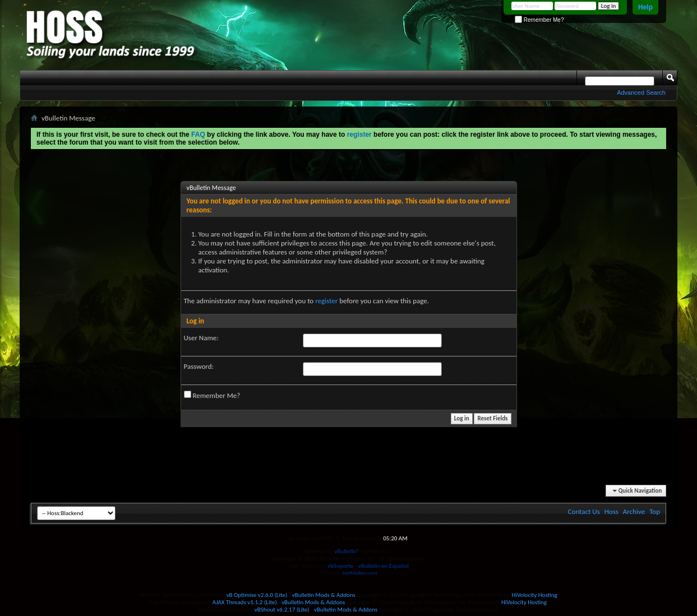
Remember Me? (539, 20)
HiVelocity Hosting (535, 595)
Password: (199, 366)
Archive (634, 511)
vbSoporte (340, 566)
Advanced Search (641, 92)
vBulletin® (347, 551)
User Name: (201, 338)
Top (655, 511)
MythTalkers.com (359, 573)
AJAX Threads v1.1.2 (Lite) (245, 602)
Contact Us (584, 511)
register (326, 301)
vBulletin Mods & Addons (324, 595)
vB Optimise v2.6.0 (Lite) (257, 595)
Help (645, 7)
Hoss (611, 511)
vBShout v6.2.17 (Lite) (282, 610)
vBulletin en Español (384, 566)
